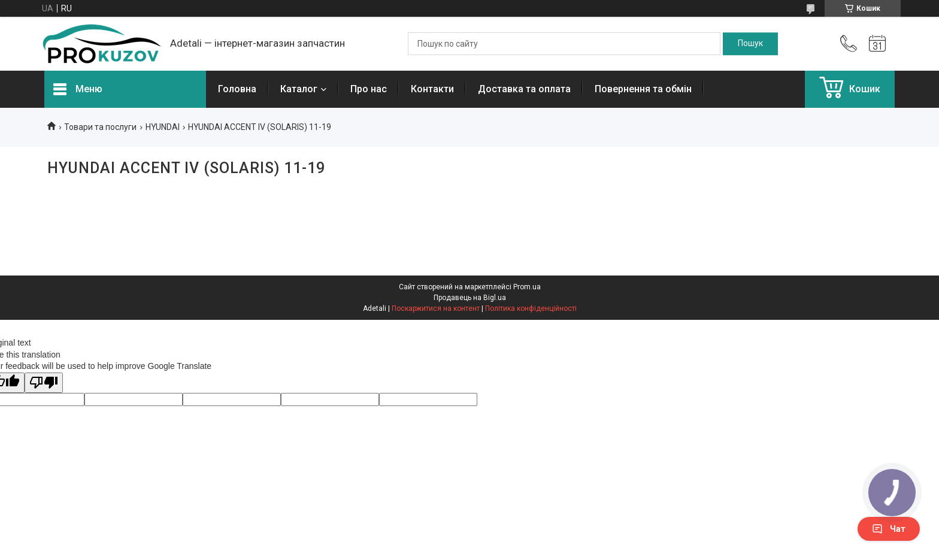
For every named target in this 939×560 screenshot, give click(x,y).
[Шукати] (750, 44)
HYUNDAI (163, 127)
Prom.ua (527, 287)
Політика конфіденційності (531, 308)
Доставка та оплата (524, 89)
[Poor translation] (44, 383)
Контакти (432, 89)
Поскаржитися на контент (436, 308)
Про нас (369, 89)
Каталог (299, 89)
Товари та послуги (100, 127)
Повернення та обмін (643, 89)
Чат (889, 529)
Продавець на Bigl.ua (470, 298)
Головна (237, 89)
